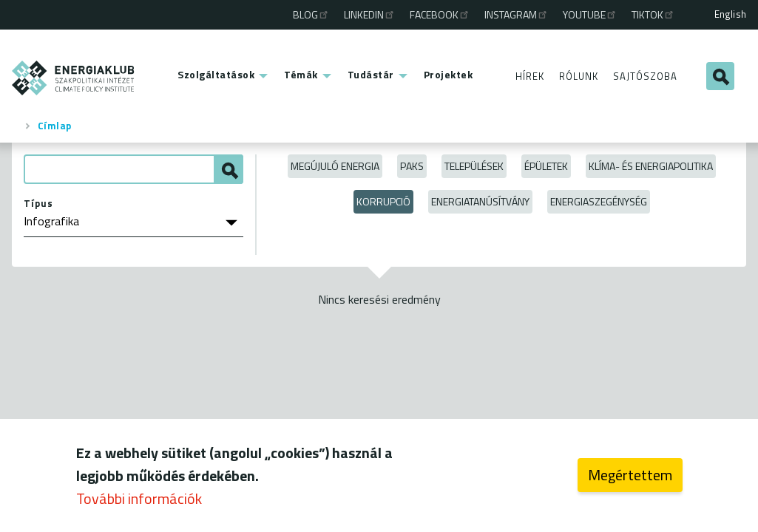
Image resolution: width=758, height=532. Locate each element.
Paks (412, 166)
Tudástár (371, 74)
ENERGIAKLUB (74, 78)
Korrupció (383, 201)
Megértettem (630, 480)
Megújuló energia (335, 166)
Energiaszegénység (599, 201)
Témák (301, 74)
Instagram (517, 14)
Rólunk (579, 76)
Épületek (546, 166)
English (730, 14)
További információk (139, 503)
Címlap (55, 126)
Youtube (590, 14)
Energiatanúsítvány (480, 201)
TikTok (653, 14)
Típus (38, 203)
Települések (474, 166)
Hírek (530, 76)
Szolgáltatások (216, 74)
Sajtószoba (645, 76)
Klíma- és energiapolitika (651, 166)
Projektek (449, 74)
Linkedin (370, 14)
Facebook (440, 14)
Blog (311, 14)
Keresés (720, 76)
